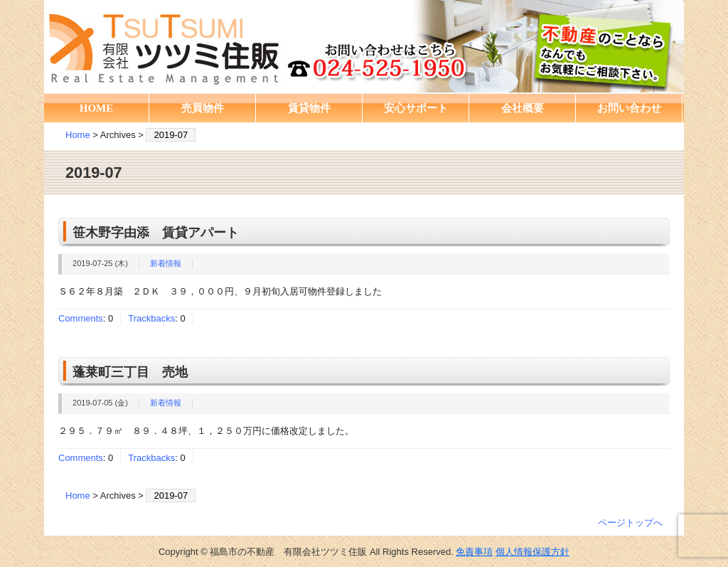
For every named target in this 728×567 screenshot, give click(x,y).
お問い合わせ (629, 108)
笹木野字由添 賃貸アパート (156, 233)
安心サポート (416, 108)
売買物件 (203, 108)
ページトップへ (630, 523)
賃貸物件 (309, 108)
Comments (81, 318)
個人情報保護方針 (532, 552)
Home (78, 135)
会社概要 (523, 108)
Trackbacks (151, 318)
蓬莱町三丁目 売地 (130, 372)
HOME (97, 108)
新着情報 (166, 263)
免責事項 (474, 552)
